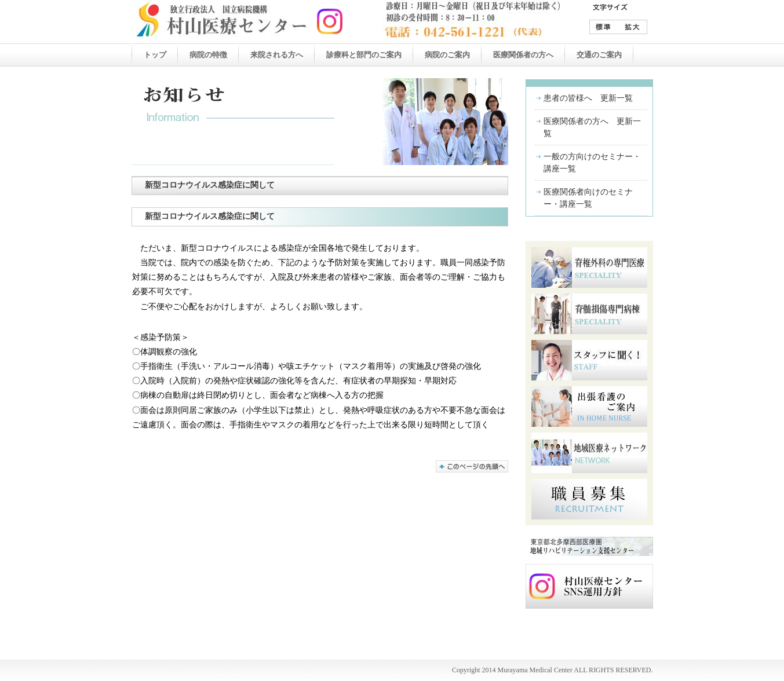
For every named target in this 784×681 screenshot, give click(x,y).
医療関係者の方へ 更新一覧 (592, 127)
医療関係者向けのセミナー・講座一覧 (588, 198)
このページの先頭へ (472, 466)
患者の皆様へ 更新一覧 (588, 98)
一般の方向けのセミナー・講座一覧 (592, 163)
